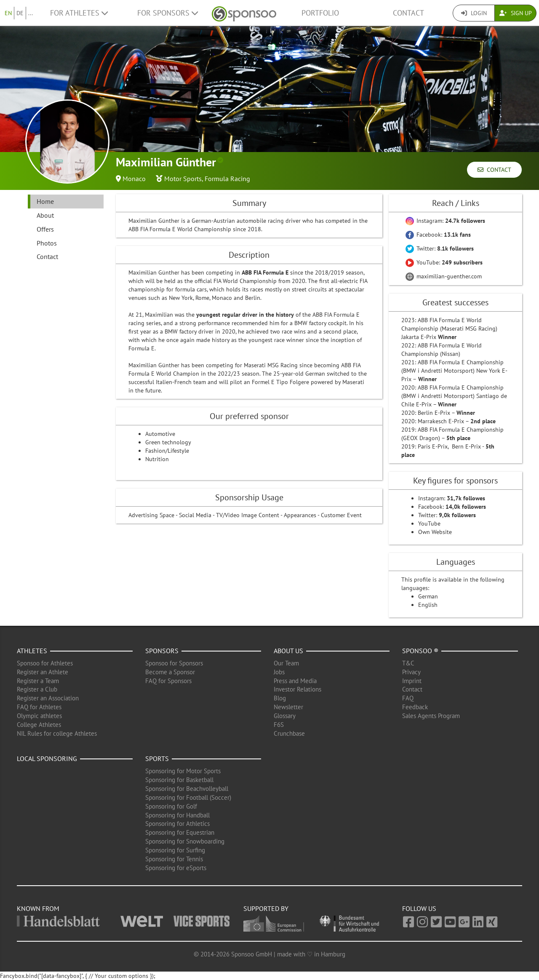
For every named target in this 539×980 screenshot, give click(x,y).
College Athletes (39, 725)
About (45, 215)
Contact (408, 13)
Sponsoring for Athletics (177, 824)
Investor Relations (298, 689)
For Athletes (79, 13)
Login (474, 13)
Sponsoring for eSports (176, 868)
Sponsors (162, 651)
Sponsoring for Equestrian (180, 832)
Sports (157, 758)
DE (20, 13)
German (428, 596)
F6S (279, 725)
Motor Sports (183, 179)
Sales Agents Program (431, 716)
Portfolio (320, 13)
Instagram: (445, 221)
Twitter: (440, 248)
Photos (47, 243)
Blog (280, 698)
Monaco (134, 179)
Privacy (411, 672)
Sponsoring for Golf (171, 806)
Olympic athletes (39, 716)
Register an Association (48, 698)
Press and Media (295, 681)
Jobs (279, 672)
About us (288, 651)
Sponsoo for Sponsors (174, 663)
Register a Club (37, 689)
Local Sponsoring (47, 758)
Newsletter (288, 707)
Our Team (286, 663)
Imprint (412, 681)
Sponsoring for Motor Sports (183, 771)
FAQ (408, 698)
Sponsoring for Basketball (179, 780)
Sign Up (516, 13)
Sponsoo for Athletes (45, 663)
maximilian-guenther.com (444, 276)
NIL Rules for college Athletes (57, 733)
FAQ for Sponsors (168, 681)
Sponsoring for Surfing (175, 850)
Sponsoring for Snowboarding (185, 841)
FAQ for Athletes (39, 707)
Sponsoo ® (420, 651)
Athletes (32, 651)
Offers (45, 229)
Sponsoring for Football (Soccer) (188, 797)
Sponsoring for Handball (177, 815)
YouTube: (444, 262)
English (428, 605)
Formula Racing (227, 179)
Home (45, 201)
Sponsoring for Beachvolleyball (187, 789)
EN (8, 13)
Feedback (415, 707)
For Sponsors (168, 13)
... (31, 13)
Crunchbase (289, 733)
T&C (408, 663)
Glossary (285, 716)
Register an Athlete (43, 672)
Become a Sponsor (170, 672)
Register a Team (38, 681)
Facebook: (438, 235)
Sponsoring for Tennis (174, 859)
